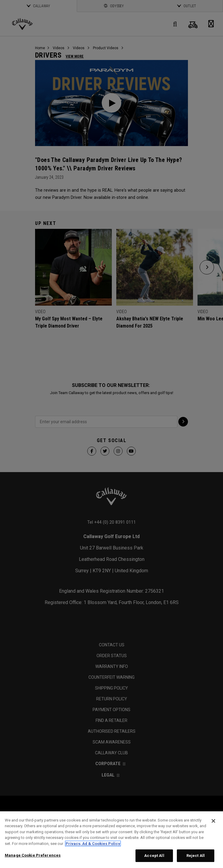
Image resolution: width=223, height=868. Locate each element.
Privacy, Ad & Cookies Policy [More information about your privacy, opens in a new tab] (93, 844)
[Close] (213, 821)
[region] (111, 840)
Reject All (196, 856)
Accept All (154, 856)
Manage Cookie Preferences (33, 855)
